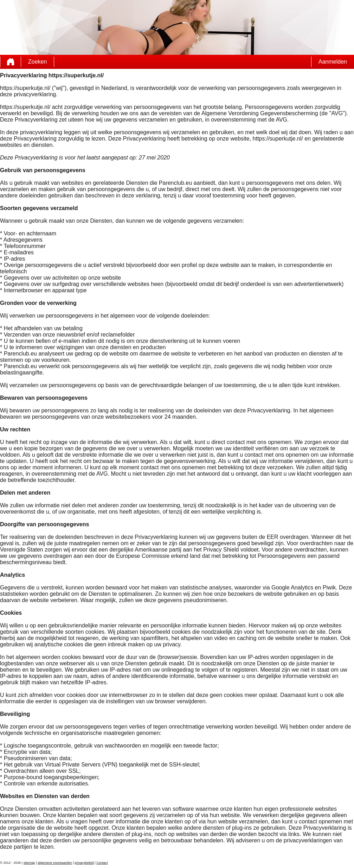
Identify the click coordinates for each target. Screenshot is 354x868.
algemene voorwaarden (55, 863)
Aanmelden (333, 62)
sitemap (29, 863)
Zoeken (37, 62)
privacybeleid (84, 863)
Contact (102, 863)
